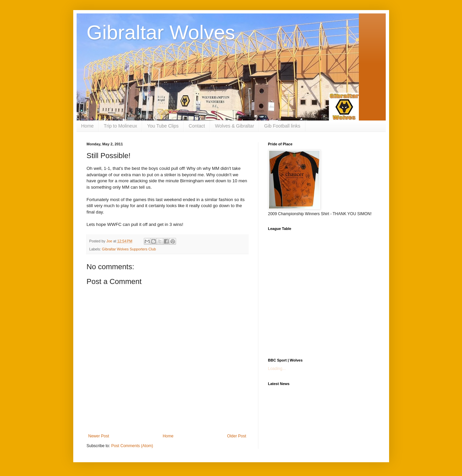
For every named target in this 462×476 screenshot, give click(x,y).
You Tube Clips (163, 126)
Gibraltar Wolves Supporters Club (129, 249)
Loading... (277, 369)
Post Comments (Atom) (132, 446)
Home (88, 126)
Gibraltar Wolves (161, 32)
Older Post (237, 436)
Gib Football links (282, 126)
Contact (197, 126)
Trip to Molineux (120, 126)
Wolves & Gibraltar (235, 126)
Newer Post (99, 436)
